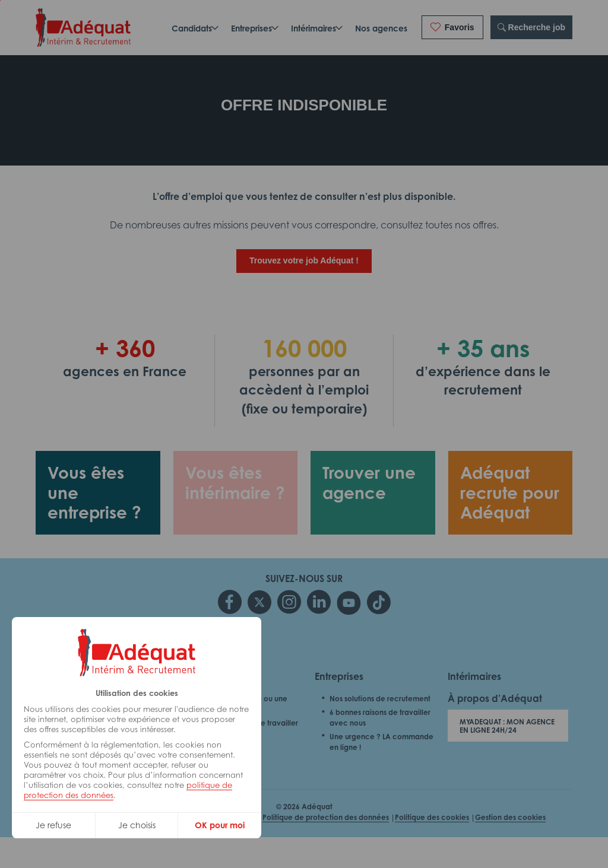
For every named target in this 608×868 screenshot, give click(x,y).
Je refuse (53, 825)
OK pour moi (220, 825)
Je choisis (137, 825)
